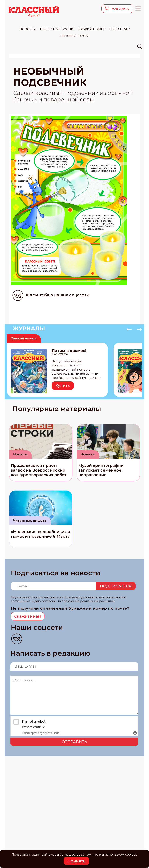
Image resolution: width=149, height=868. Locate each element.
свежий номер (91, 29)
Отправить (74, 742)
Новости (20, 454)
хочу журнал (121, 9)
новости (28, 29)
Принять (76, 861)
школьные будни (57, 29)
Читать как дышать (30, 520)
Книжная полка (75, 36)
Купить (63, 385)
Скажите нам (28, 616)
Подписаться (116, 586)
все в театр (119, 29)
